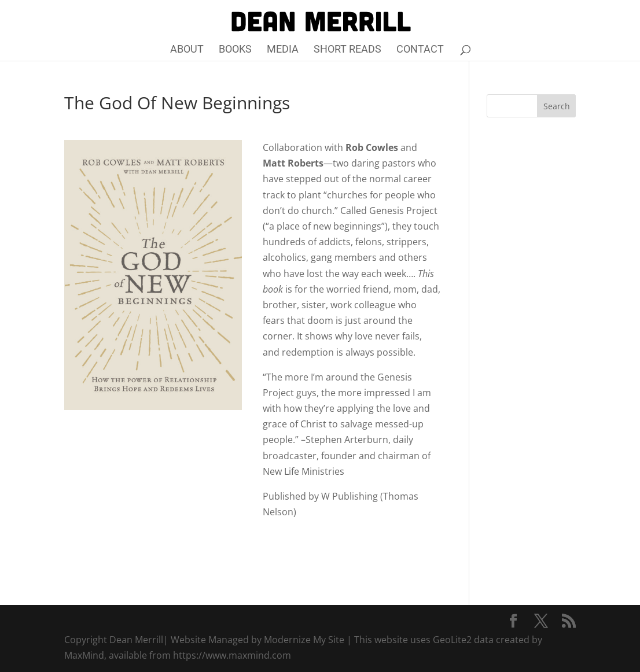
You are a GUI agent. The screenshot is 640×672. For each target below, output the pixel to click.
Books (235, 50)
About (187, 50)
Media (283, 50)
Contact (420, 50)
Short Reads (347, 50)
